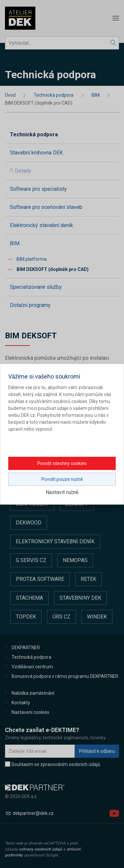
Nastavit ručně (62, 492)
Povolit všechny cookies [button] (62, 463)
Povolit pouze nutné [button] (62, 479)
